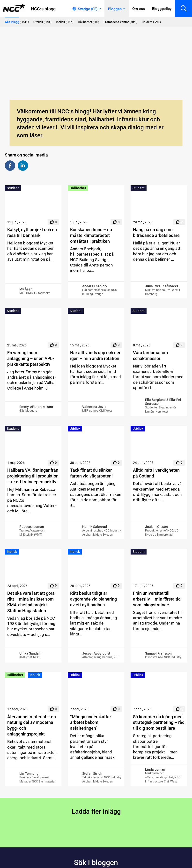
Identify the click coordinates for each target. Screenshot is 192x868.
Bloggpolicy (162, 9)
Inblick (12, 552)
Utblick (75, 429)
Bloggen (115, 9)
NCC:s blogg (43, 9)
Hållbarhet (78, 188)
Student (13, 188)
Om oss (139, 9)
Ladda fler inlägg (96, 812)
